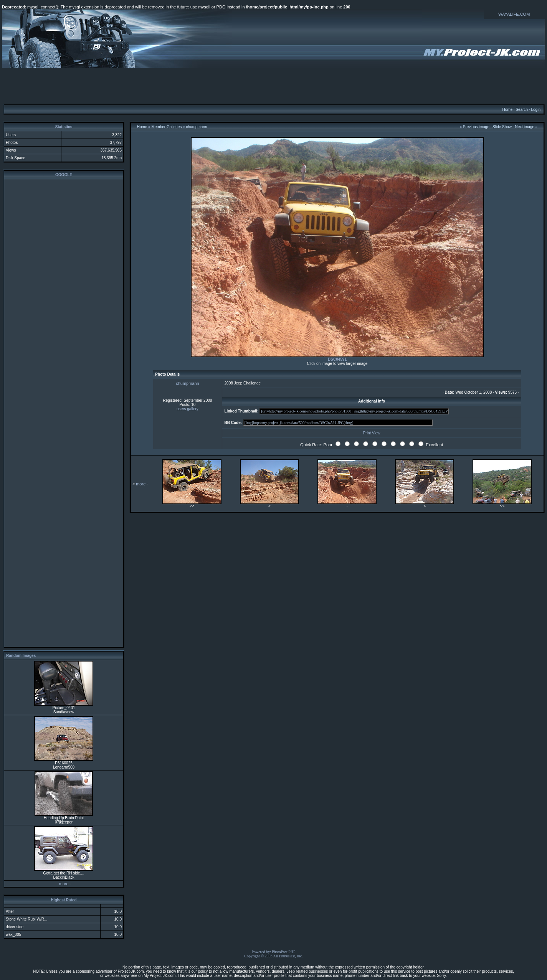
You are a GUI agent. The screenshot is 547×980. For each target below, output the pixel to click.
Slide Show (502, 127)
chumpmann (197, 127)
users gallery (188, 409)
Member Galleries (166, 127)
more (64, 884)
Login (535, 110)
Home (507, 110)
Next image (525, 127)
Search (522, 110)
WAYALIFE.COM (514, 14)
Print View (372, 433)
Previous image (476, 127)
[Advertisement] (274, 86)
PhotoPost (280, 952)
